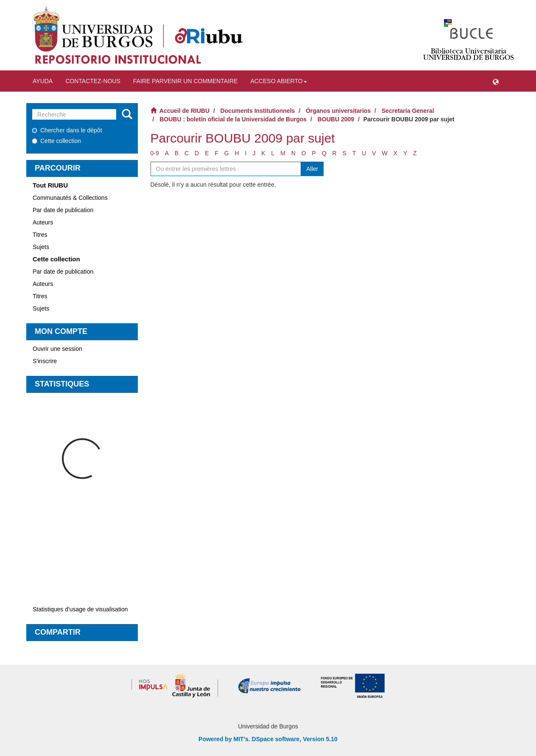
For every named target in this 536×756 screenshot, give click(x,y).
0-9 (155, 153)
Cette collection (56, 141)
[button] (496, 81)
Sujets (41, 247)
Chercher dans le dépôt (67, 130)
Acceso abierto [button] (278, 81)
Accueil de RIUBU (184, 111)
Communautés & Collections (70, 198)
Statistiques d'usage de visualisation (80, 609)
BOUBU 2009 (336, 119)
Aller (312, 169)
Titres (40, 235)
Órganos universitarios (338, 111)
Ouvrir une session (57, 349)
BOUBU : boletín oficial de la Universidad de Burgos (233, 119)
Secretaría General (408, 111)
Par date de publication (63, 210)
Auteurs (43, 222)
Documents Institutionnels (258, 111)
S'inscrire (45, 361)
